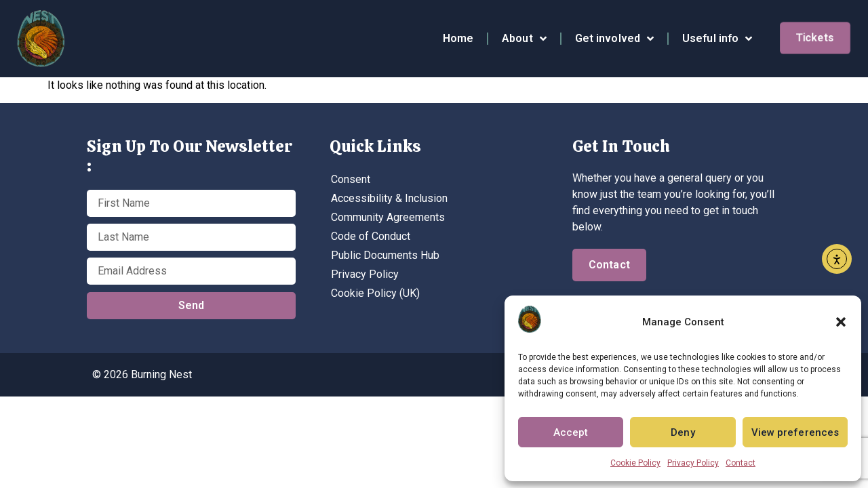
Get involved (614, 39)
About (524, 39)
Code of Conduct (371, 236)
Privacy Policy (693, 463)
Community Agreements (388, 217)
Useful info (717, 39)
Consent (351, 179)
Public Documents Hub (385, 255)
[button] (841, 322)
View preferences (795, 432)
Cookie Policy (635, 463)
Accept (571, 432)
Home (458, 38)
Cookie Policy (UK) (375, 293)
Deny (683, 432)
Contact (741, 463)
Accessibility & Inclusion (389, 198)
